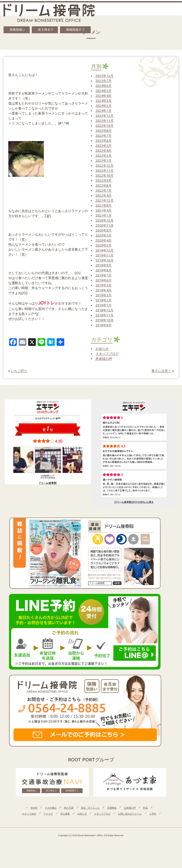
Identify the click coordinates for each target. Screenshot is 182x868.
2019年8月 (104, 270)
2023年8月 (104, 131)
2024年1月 (104, 111)
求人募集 (65, 814)
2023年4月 (104, 151)
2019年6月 (104, 280)
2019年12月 (105, 250)
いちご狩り (19, 371)
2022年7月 (104, 191)
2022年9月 (104, 181)
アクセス (48, 814)
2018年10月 (105, 320)
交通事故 (112, 808)
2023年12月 (105, 116)
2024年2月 (104, 106)
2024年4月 (104, 96)
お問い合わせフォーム (130, 814)
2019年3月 (104, 295)
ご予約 (153, 814)
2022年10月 (105, 176)
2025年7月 (104, 81)
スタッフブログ (107, 354)
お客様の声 (130, 808)
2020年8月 (104, 230)
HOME (34, 808)
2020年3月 (104, 245)
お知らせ (102, 349)
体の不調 (69, 808)
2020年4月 (104, 240)
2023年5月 (104, 146)
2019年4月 (104, 290)
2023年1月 (104, 161)
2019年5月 (104, 285)
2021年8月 (104, 205)
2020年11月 (105, 225)
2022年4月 (104, 196)
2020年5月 (104, 235)
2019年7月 (104, 275)
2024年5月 (104, 91)
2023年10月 (105, 126)
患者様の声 (104, 359)
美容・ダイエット (90, 808)
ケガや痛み (51, 808)
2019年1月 (104, 305)
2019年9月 (104, 265)
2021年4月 (104, 210)
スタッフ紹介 (29, 814)
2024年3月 (104, 101)
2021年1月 (104, 215)
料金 (146, 808)
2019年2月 (104, 300)
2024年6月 (104, 86)
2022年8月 (104, 186)
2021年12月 (105, 200)
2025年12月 (105, 76)
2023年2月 (104, 156)
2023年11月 (105, 121)
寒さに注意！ (161, 371)
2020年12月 (105, 220)
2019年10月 (105, 260)
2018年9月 (104, 325)
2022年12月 (105, 166)
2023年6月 (104, 141)
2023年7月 (104, 136)
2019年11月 (105, 255)
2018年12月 (105, 310)
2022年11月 (105, 171)
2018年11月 (105, 315)
